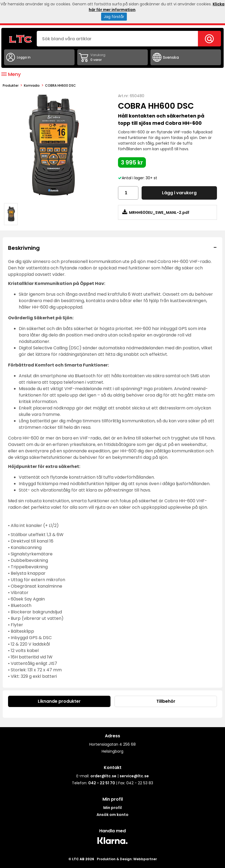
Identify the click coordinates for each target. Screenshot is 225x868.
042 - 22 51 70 (102, 783)
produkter (11, 85)
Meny (11, 74)
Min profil (112, 808)
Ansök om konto (112, 815)
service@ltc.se (134, 776)
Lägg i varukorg (179, 193)
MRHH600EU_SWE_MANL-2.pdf (156, 212)
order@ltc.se (103, 776)
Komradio (32, 85)
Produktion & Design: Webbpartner (127, 859)
